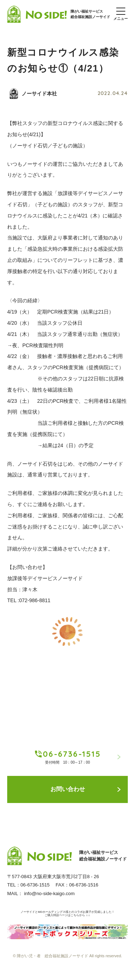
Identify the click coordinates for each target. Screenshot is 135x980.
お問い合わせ (86, 789)
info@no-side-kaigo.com (49, 893)
